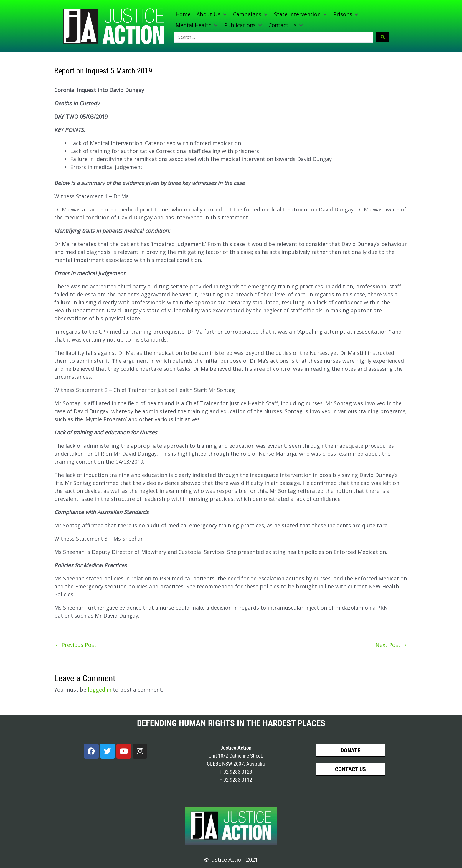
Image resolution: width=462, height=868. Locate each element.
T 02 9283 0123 (236, 772)
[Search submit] (383, 37)
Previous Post (76, 645)
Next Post (391, 645)
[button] (212, 14)
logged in (100, 690)
